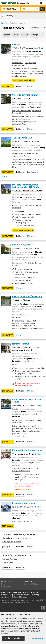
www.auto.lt (15, 600)
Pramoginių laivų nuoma (24, 503)
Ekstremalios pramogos (21, 65)
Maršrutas (31, 86)
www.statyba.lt (38, 600)
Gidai (36, 469)
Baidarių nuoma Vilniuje (24, 80)
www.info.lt (5, 600)
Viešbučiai (16, 154)
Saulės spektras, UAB (14, 593)
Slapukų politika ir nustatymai (20, 595)
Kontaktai (26, 593)
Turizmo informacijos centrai (22, 469)
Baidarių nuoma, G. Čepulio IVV (27, 297)
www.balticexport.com (22, 602)
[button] (42, 35)
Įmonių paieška (24, 3)
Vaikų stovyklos (30, 63)
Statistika (15, 597)
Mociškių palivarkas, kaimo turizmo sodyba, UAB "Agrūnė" (27, 186)
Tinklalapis (20, 86)
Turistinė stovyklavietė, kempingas (19, 534)
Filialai (40, 48)
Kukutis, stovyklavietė (23, 245)
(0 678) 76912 (8, 288)
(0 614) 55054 (8, 129)
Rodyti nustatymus (35, 638)
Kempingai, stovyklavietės (21, 111)
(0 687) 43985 (8, 86)
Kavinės (27, 156)
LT (42, 3)
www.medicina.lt (7, 602)
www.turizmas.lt (26, 600)
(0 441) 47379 (8, 495)
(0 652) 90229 (8, 236)
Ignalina (7, 35)
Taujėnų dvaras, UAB (22, 138)
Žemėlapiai (28, 581)
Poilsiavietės (37, 111)
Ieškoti (42, 9)
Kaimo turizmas (18, 63)
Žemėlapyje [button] (8, 16)
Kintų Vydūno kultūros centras (27, 450)
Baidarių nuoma (18, 317)
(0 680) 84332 (8, 547)
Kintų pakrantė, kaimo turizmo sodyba (27, 401)
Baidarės (16, 44)
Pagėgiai (25, 35)
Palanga (34, 35)
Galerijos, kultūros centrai (21, 471)
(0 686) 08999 (8, 568)
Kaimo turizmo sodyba (23, 230)
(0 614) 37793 (8, 442)
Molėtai (16, 35)
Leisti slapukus (13, 638)
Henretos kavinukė (21, 344)
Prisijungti (24, 597)
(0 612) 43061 (8, 391)
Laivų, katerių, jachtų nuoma (22, 522)
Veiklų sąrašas (6, 587)
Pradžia (4, 584)
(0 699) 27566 (8, 172)
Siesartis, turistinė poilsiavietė (27, 95)
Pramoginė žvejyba (19, 113)
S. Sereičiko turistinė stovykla (17, 555)
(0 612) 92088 (8, 335)
